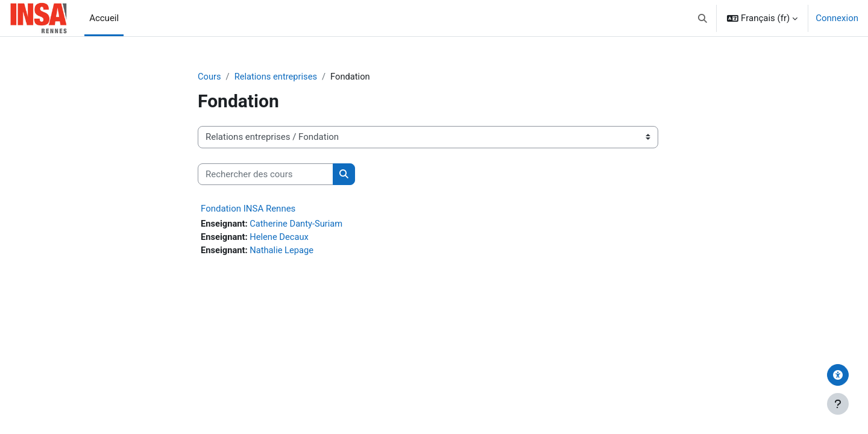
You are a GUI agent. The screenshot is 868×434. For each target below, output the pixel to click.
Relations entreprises (278, 77)
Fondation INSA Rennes (248, 209)
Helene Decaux (281, 237)
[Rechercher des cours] (266, 175)
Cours (209, 77)
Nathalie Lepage (283, 251)
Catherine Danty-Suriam (298, 224)
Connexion (837, 18)
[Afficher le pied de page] (838, 404)
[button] (703, 18)
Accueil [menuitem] (104, 18)
